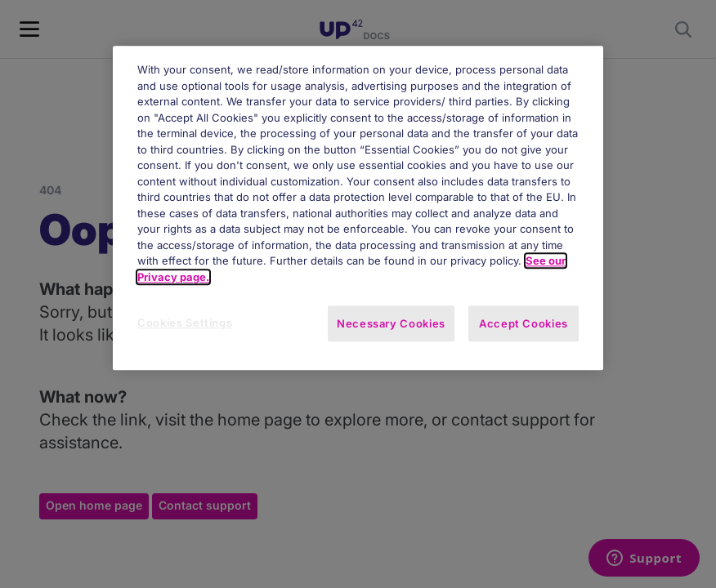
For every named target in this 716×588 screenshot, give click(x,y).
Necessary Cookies (391, 324)
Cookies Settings (185, 323)
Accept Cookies (524, 324)
